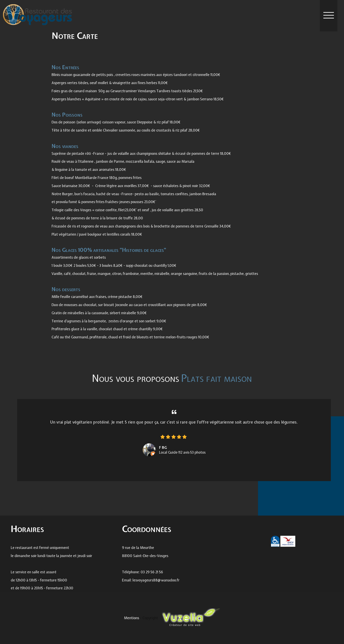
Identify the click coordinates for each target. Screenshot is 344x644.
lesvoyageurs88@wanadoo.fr (156, 584)
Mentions (132, 618)
